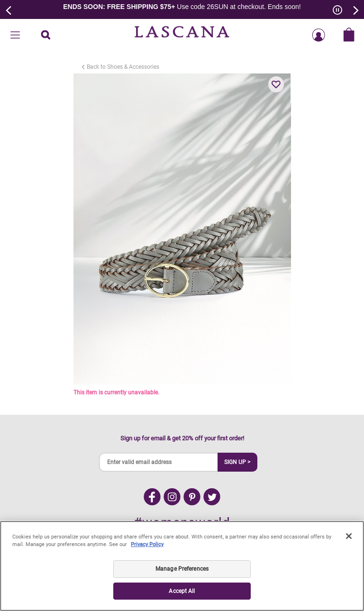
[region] (182, 566)
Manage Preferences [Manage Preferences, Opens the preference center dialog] (182, 569)
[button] (276, 84)
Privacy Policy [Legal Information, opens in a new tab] (147, 544)
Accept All (182, 591)
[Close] (349, 536)
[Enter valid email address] (159, 462)
